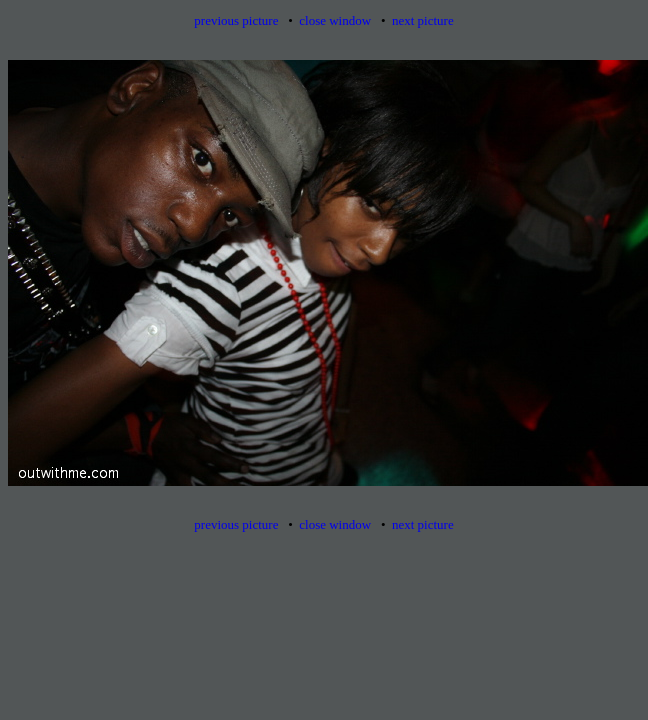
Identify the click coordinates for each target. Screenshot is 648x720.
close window (335, 20)
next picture (423, 20)
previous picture (236, 20)
